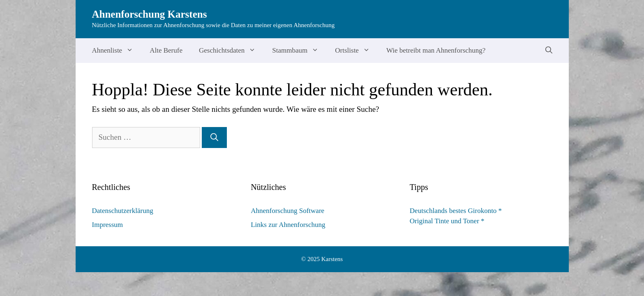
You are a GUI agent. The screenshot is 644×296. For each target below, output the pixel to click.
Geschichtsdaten (231, 51)
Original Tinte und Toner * (447, 221)
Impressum (108, 225)
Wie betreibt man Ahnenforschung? (436, 50)
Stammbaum (299, 51)
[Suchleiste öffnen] (549, 51)
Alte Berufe (166, 50)
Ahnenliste (117, 51)
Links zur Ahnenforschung (288, 225)
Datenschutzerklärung (123, 211)
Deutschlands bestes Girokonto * (456, 211)
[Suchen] (214, 138)
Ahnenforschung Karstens (150, 14)
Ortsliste (357, 51)
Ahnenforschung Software (287, 211)
